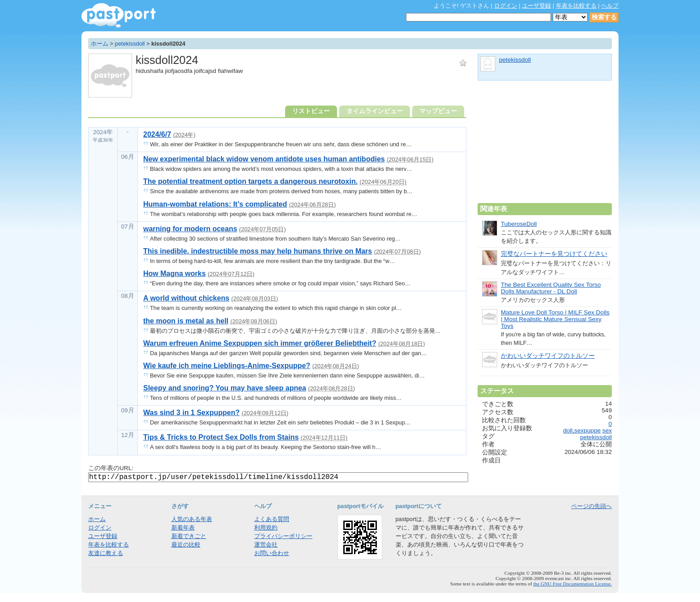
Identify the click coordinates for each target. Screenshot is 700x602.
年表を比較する (576, 6)
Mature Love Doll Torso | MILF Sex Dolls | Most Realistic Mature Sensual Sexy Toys (555, 319)
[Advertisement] (545, 145)
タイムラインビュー (375, 111)
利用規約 (266, 528)
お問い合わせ (272, 553)
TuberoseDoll (519, 224)
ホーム (100, 44)
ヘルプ (610, 6)
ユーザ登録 (536, 6)
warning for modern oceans (190, 229)
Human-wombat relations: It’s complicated (215, 204)
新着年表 (183, 528)
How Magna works (175, 273)
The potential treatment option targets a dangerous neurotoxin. (250, 181)
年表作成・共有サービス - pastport (119, 15)
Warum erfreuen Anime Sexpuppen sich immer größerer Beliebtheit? (260, 343)
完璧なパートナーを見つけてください (554, 254)
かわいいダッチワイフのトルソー (548, 356)
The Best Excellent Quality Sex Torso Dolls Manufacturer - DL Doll (551, 288)
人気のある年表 (192, 519)
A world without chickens (186, 298)
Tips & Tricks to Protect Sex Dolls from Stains (221, 437)
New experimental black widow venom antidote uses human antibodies (264, 159)
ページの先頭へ (591, 506)
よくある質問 (272, 519)
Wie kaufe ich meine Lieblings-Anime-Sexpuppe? (227, 366)
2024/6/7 (157, 134)
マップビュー (438, 111)
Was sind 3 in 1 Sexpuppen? (191, 413)
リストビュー (311, 111)
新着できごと (189, 536)
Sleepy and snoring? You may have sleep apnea (225, 388)
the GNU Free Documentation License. (572, 584)
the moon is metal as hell (186, 321)
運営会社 (266, 545)
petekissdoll (130, 44)
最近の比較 (186, 545)
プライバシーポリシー (283, 536)
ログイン (506, 6)
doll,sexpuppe (582, 430)
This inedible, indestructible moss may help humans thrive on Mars (258, 251)
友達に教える (106, 553)
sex (607, 430)
